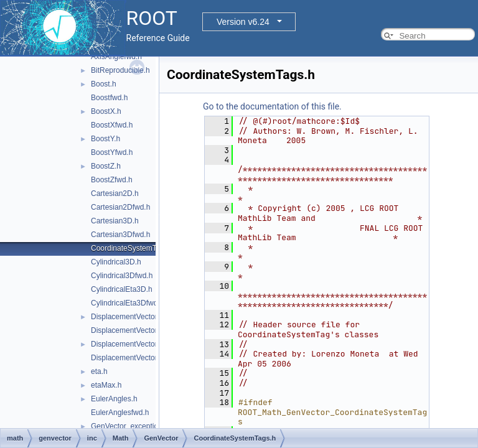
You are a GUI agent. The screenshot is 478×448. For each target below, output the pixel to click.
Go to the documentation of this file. (272, 106)
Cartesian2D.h (115, 194)
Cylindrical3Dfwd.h (122, 276)
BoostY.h (105, 139)
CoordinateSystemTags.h (133, 248)
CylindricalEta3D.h (122, 289)
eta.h (99, 371)
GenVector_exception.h (130, 426)
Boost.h (104, 84)
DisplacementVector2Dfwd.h (138, 330)
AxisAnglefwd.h (116, 57)
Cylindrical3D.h (116, 262)
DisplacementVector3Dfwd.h (138, 358)
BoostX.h (106, 111)
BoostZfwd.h (112, 180)
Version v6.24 (243, 22)
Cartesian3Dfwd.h (120, 235)
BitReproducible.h (120, 70)
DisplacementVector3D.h (132, 344)
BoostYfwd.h (112, 152)
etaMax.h (106, 385)
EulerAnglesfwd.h (120, 413)
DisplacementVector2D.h (132, 317)
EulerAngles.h (114, 399)
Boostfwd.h (109, 98)
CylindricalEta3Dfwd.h (127, 303)
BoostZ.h (106, 166)
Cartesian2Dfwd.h (120, 207)
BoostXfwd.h (112, 125)
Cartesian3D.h (115, 221)
